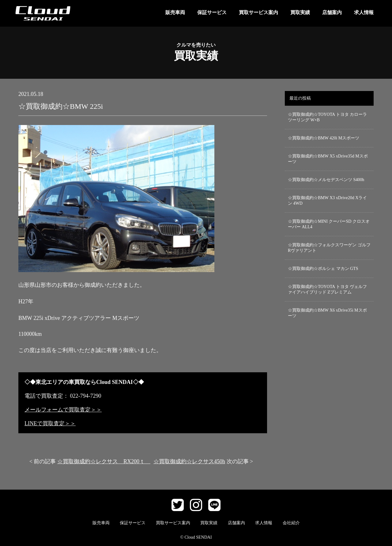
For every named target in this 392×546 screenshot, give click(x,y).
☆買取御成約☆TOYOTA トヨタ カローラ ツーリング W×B (327, 117)
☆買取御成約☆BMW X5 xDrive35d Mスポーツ (328, 159)
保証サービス (212, 12)
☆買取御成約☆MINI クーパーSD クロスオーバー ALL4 (329, 224)
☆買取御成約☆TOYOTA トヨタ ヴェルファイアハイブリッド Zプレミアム (327, 289)
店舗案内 (332, 12)
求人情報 (364, 12)
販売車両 (175, 12)
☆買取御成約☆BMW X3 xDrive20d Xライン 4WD (327, 201)
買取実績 (300, 12)
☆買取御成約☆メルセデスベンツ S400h (326, 180)
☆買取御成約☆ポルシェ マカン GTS (323, 269)
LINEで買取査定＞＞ (50, 423)
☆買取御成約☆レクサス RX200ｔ (104, 461)
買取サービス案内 (258, 12)
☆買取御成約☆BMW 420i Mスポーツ (324, 138)
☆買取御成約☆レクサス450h (189, 461)
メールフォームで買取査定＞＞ (63, 410)
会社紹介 (291, 523)
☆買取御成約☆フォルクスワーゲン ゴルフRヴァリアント (329, 248)
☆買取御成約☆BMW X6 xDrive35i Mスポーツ (327, 313)
